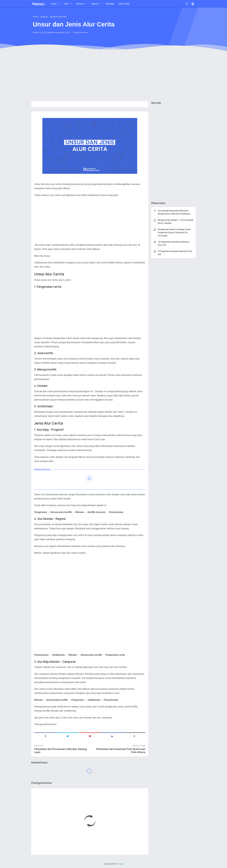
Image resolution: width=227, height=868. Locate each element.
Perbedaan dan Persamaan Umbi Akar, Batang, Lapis (61, 751)
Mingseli (120, 864)
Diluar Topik (124, 4)
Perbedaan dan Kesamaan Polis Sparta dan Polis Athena (121, 751)
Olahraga (110, 4)
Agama (95, 4)
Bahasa (80, 4)
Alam (66, 4)
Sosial (54, 4)
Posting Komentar (80, 33)
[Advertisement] (113, 76)
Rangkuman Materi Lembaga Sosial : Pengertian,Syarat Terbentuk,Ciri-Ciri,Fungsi (174, 232)
